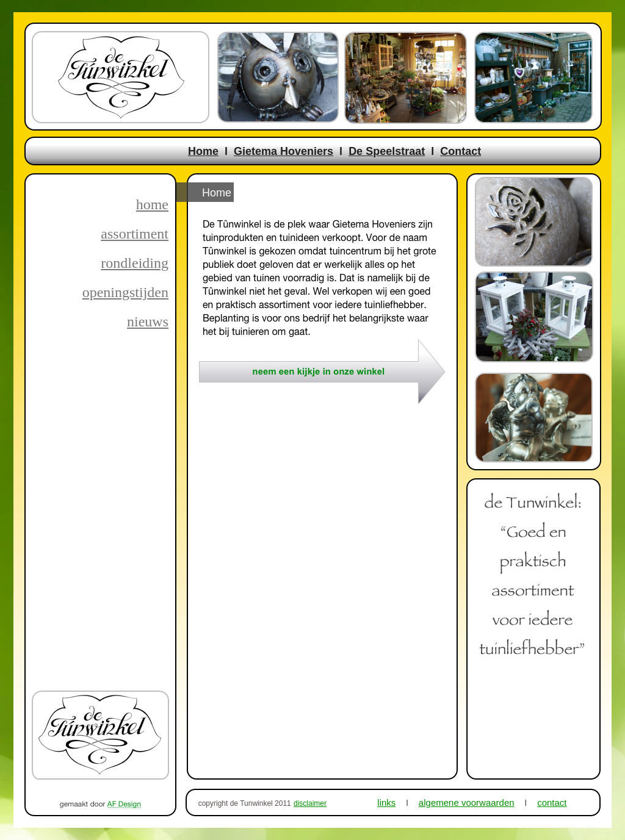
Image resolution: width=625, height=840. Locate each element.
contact (552, 802)
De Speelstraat (387, 151)
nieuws (148, 321)
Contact (461, 151)
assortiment (135, 234)
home (152, 204)
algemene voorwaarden (467, 802)
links (386, 802)
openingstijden (125, 292)
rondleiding (135, 263)
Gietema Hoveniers (284, 151)
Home (203, 151)
